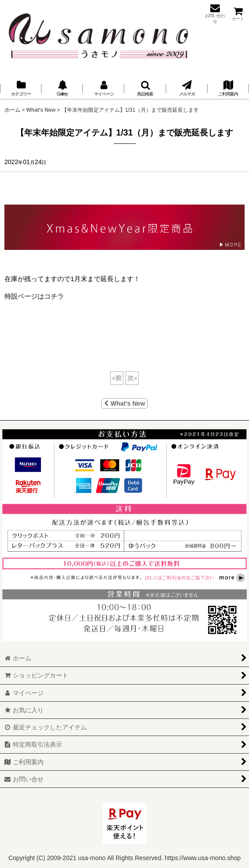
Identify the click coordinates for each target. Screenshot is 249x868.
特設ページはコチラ (34, 296)
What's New (124, 403)
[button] (145, 88)
